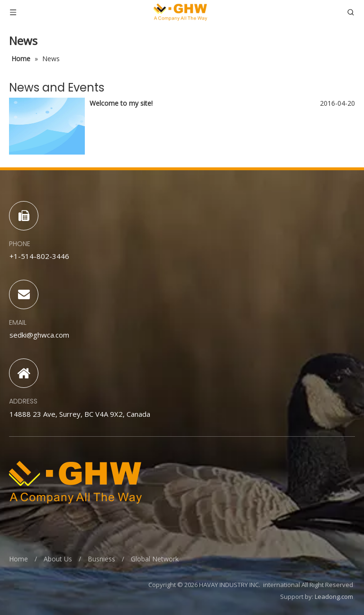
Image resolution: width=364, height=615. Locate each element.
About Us (58, 559)
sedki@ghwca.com (39, 335)
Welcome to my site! (121, 103)
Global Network (155, 559)
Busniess (101, 559)
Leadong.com (334, 597)
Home (18, 559)
